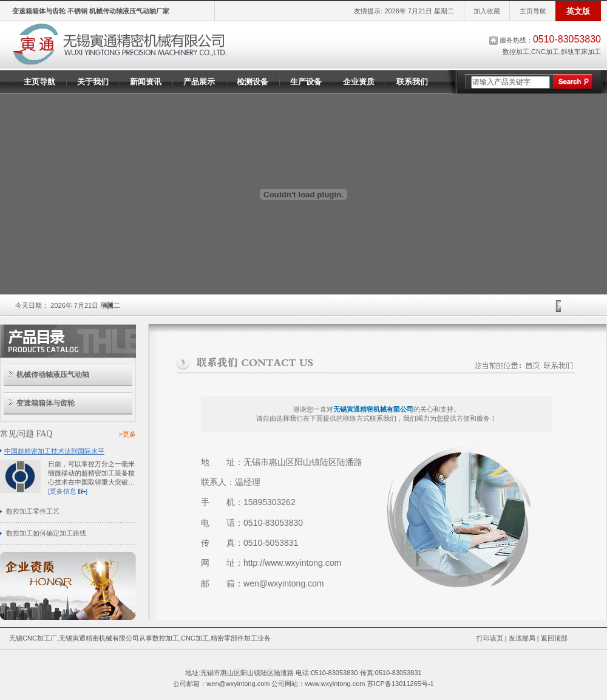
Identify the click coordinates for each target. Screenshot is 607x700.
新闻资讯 (146, 82)
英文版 (578, 11)
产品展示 (199, 82)
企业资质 (359, 82)
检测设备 (253, 82)
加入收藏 (487, 11)
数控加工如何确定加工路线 (46, 533)
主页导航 (533, 11)
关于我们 (93, 82)
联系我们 (412, 82)
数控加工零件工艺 (33, 511)
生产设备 (306, 82)
